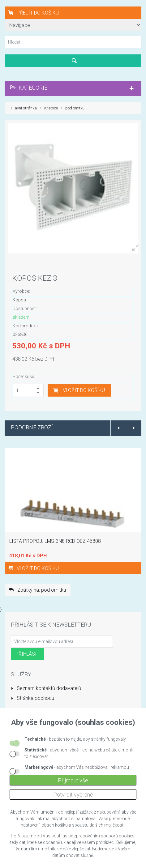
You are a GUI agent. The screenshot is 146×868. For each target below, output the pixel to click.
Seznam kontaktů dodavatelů (46, 688)
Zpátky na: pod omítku (37, 590)
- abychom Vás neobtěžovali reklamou (77, 767)
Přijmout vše (73, 780)
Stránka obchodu (32, 698)
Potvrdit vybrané (73, 795)
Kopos (19, 300)
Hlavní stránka (24, 108)
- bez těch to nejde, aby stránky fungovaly (75, 739)
